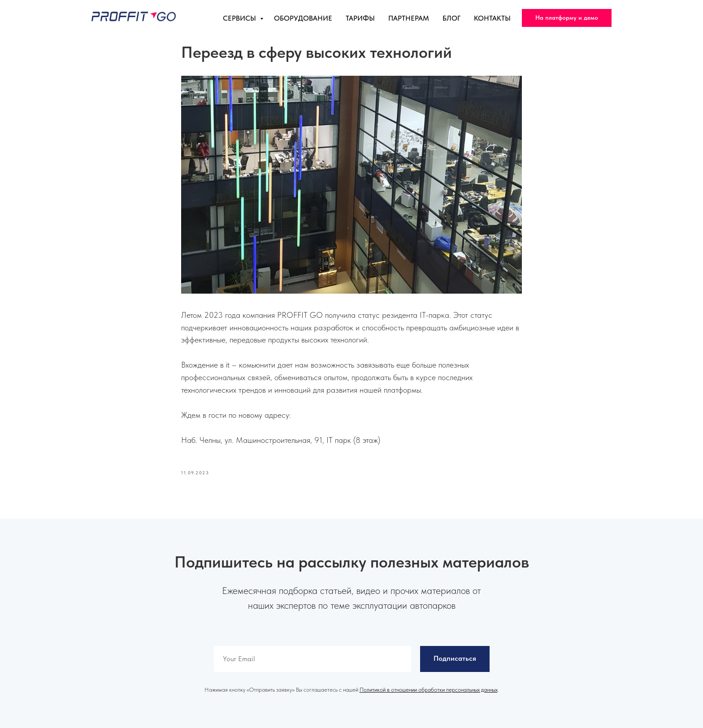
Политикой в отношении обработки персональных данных (429, 690)
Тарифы (360, 18)
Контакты (492, 18)
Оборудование (303, 18)
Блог (451, 18)
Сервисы (240, 18)
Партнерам (409, 18)
